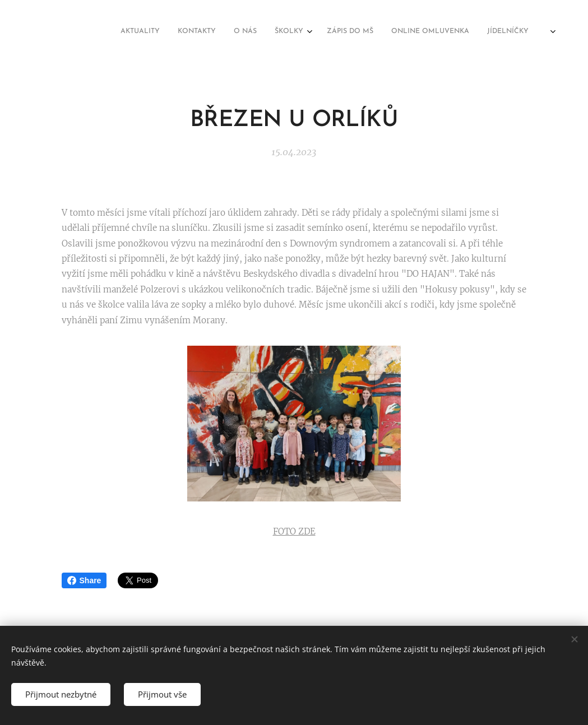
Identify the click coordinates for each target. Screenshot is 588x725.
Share (84, 580)
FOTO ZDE (294, 531)
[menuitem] (390, 32)
